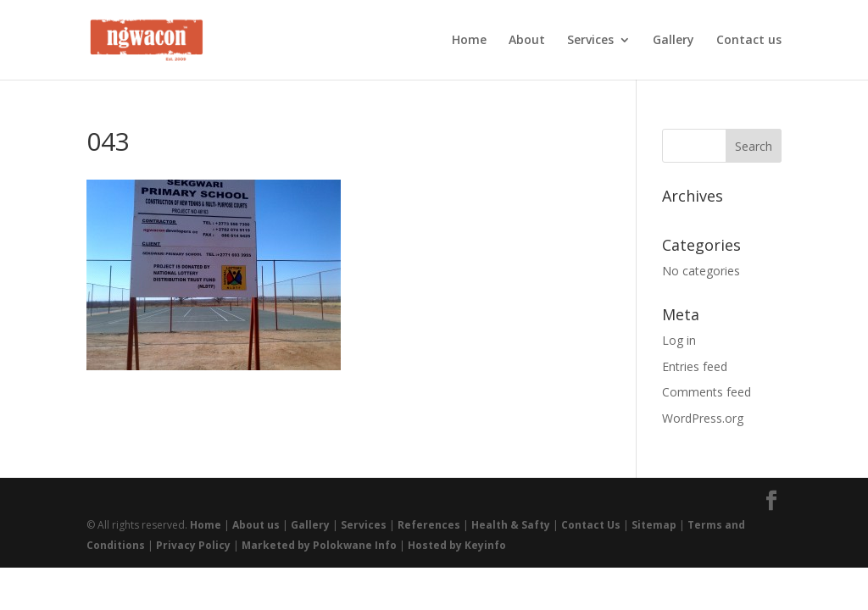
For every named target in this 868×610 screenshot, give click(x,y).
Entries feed (695, 366)
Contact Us (591, 525)
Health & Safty (511, 525)
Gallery (673, 41)
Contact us (749, 41)
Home (469, 41)
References (429, 525)
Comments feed (707, 392)
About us (256, 525)
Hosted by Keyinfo (457, 545)
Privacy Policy (193, 545)
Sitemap (654, 525)
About (527, 41)
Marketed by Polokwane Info (319, 545)
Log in (679, 340)
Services (590, 41)
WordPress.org (703, 418)
